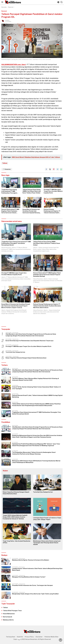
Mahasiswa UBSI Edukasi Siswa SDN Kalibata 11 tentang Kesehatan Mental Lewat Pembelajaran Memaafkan (36, 462)
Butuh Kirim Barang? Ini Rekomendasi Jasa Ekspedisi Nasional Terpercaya (29, 341)
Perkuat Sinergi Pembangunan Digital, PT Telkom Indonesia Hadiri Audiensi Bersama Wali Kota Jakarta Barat (53, 211)
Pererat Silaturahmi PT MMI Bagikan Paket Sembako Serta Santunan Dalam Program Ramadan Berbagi (10, 211)
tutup (19, 640)
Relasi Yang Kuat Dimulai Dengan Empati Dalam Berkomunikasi (26, 358)
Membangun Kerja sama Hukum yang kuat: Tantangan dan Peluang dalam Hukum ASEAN (47, 543)
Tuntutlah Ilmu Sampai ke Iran (15, 352)
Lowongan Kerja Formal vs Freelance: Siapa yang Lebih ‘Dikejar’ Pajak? (47, 519)
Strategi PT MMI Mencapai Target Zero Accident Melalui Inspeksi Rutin (53, 191)
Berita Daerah (8, 617)
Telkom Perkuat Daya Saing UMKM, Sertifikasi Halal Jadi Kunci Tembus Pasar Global (32, 191)
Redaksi (7, 20)
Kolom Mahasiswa (9, 614)
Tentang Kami (10, 637)
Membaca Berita (8, 620)
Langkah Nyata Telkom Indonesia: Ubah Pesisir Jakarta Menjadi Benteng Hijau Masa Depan (37, 569)
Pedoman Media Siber (51, 637)
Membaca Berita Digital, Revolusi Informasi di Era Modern (31, 560)
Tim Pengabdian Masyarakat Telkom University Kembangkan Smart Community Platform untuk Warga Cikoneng (34, 453)
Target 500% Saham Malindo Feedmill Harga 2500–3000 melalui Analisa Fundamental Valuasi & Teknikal (15, 517)
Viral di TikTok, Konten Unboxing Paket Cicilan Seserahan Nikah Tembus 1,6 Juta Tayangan (36, 388)
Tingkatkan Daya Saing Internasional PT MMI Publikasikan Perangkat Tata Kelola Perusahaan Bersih (9, 191)
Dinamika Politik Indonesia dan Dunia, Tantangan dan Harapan (32, 585)
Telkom (5, 163)
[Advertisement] (32, 641)
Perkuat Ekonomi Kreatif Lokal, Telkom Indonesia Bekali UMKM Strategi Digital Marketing (37, 396)
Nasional (4, 11)
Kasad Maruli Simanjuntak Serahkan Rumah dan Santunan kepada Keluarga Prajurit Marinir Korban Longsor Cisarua (32, 211)
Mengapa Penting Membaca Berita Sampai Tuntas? (29, 577)
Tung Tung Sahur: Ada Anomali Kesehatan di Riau (17, 542)
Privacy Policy (29, 637)
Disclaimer (39, 637)
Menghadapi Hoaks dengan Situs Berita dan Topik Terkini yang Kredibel (35, 594)
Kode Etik (20, 637)
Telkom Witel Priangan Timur (12, 611)
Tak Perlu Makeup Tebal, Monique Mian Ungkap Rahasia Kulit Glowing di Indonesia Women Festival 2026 (35, 379)
